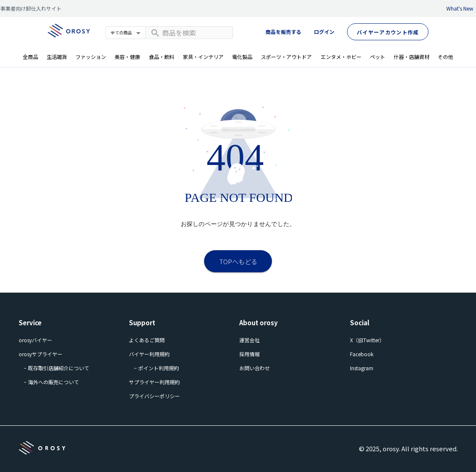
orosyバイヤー (35, 340)
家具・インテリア (203, 57)
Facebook (362, 354)
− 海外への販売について (51, 382)
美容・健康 (127, 57)
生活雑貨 (57, 57)
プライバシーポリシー (154, 396)
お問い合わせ (255, 368)
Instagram (362, 368)
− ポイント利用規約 (157, 368)
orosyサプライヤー (41, 354)
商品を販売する (283, 32)
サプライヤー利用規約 (154, 382)
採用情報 (249, 354)
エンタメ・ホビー (341, 57)
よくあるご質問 (147, 340)
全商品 (31, 57)
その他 (445, 57)
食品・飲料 (162, 57)
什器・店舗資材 (412, 57)
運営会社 (249, 340)
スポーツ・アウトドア (286, 57)
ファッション (91, 57)
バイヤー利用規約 (149, 354)
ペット (378, 57)
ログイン (324, 32)
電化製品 (242, 57)
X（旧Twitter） (367, 340)
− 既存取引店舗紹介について (56, 368)
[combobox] (189, 33)
